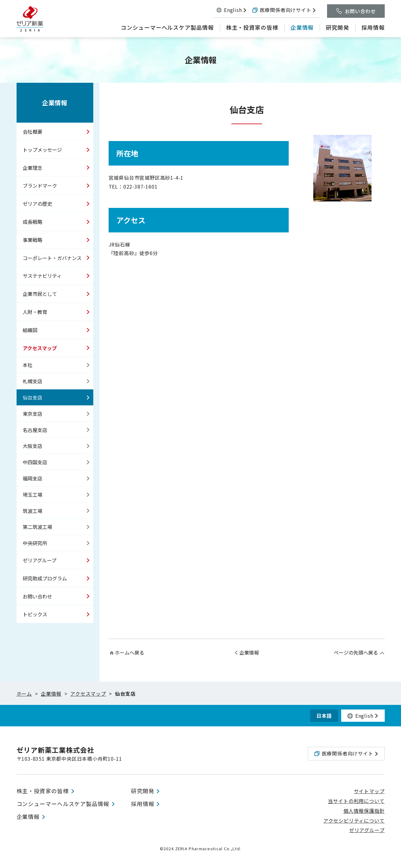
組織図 (30, 330)
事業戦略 (33, 240)
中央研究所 (35, 543)
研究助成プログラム (45, 578)
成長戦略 (33, 222)
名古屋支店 (35, 430)
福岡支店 (33, 478)
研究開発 (143, 791)
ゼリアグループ (40, 560)
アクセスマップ (40, 348)
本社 (28, 365)
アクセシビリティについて (354, 821)
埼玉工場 (33, 495)
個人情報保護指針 (364, 811)
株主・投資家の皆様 (43, 791)
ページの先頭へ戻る (356, 652)
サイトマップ (369, 792)
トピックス (35, 614)
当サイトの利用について (356, 801)
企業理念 (33, 168)
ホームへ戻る (129, 652)
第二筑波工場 (37, 527)
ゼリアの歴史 (37, 204)
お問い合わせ (37, 596)
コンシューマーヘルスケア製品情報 (63, 804)
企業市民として (40, 294)
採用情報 (143, 804)
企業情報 (55, 103)
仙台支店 (33, 397)
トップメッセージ (42, 150)
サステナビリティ (42, 276)
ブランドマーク (40, 185)
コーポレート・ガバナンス (52, 258)
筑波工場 (33, 511)
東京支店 (33, 414)
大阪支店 (33, 446)
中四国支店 (35, 462)
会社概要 (33, 132)
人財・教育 (35, 312)
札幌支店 (33, 381)
